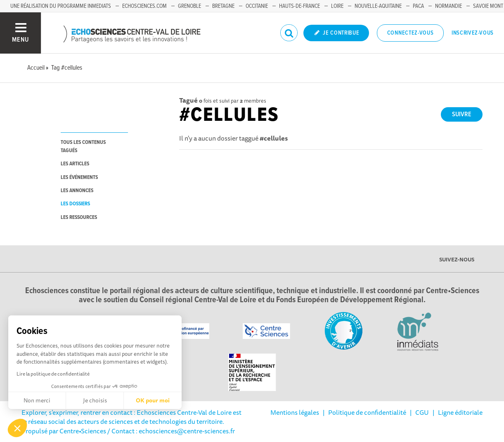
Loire (337, 6)
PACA (418, 6)
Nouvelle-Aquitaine (378, 6)
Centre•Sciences (83, 431)
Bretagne (223, 6)
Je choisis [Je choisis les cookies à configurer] (95, 400)
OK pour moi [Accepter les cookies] (153, 400)
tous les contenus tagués (83, 146)
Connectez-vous (411, 33)
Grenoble (189, 6)
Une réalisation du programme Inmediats (61, 6)
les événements (79, 178)
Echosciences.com (144, 6)
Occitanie (257, 6)
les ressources (79, 217)
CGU (422, 412)
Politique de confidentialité (367, 412)
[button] (17, 428)
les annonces (77, 191)
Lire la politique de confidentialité (53, 374)
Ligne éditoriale (460, 412)
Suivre (462, 114)
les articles (75, 164)
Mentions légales (295, 412)
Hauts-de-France (299, 6)
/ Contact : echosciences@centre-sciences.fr (170, 431)
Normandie (448, 6)
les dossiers (75, 204)
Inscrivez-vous (473, 33)
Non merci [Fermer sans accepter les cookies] (37, 400)
